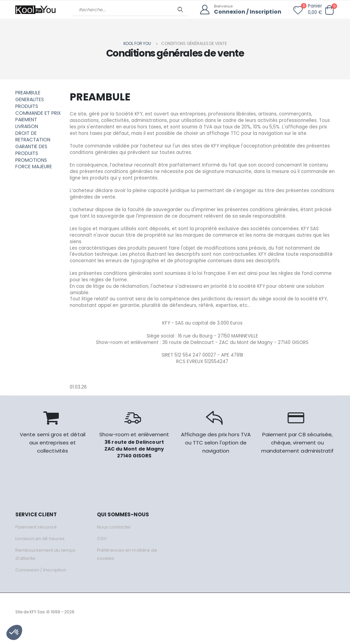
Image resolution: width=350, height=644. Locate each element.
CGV (102, 552)
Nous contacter (114, 540)
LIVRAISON (27, 126)
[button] (330, 10)
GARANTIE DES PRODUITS (31, 150)
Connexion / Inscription (246, 12)
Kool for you (137, 43)
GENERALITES (30, 99)
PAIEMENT (26, 120)
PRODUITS (27, 106)
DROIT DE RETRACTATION (33, 136)
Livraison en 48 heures (40, 552)
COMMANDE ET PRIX (38, 113)
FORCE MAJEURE (34, 166)
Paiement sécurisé (36, 540)
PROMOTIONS (31, 159)
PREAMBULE (28, 93)
